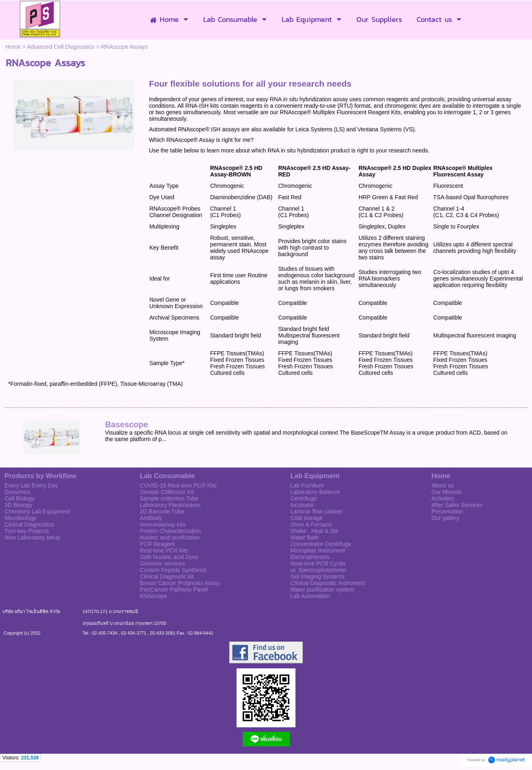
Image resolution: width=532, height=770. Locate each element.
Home (13, 47)
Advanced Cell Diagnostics (61, 47)
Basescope (127, 424)
